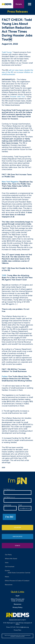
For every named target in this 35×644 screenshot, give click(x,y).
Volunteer (17, 527)
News (7, 577)
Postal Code (10, 507)
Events (7, 571)
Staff (18, 596)
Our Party (8, 555)
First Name (18, 492)
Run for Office (18, 537)
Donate (19, 4)
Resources (9, 585)
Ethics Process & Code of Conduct (17, 581)
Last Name (18, 500)
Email (25, 507)
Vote (7, 563)
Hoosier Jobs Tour (17, 97)
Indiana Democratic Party (7, 4)
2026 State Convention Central (19, 573)
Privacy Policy (18, 607)
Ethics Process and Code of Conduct (18, 600)
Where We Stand (11, 559)
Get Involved (10, 567)
